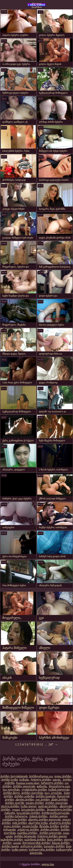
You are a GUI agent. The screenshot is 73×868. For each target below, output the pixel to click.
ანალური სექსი (38, 823)
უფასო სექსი (30, 826)
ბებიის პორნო (39, 816)
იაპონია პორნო (28, 833)
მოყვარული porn (59, 786)
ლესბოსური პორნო (34, 790)
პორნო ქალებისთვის (14, 776)
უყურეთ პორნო (48, 806)
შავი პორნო (55, 840)
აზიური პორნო (25, 800)
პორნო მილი (12, 793)
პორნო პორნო (50, 830)
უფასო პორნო (35, 803)
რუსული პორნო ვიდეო (52, 836)
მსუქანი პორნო (49, 826)
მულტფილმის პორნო (36, 843)
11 (42, 744)
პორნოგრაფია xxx (41, 776)
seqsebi (17, 843)
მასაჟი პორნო (61, 843)
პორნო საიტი (10, 846)
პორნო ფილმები (32, 793)
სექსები (24, 780)
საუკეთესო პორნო (33, 810)
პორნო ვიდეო (59, 816)
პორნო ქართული (16, 816)
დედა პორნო (63, 776)
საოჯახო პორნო (54, 846)
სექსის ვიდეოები (59, 790)
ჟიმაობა (42, 786)
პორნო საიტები (46, 796)
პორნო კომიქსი (24, 796)
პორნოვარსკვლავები (55, 813)
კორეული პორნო (31, 846)
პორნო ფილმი (15, 803)
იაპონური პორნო (12, 840)
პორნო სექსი (10, 780)
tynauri (16, 810)
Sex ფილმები (11, 790)
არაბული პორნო (60, 823)
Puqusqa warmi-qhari (28, 783)
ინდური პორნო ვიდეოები (45, 820)
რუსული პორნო (41, 780)
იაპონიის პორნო (35, 840)
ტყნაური (10, 813)
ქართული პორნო (52, 783)
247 (51, 744)
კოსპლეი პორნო (28, 830)
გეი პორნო (43, 800)
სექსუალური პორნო (42, 850)
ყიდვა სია (48, 864)
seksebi (57, 780)
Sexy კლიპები (54, 793)
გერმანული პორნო (15, 820)
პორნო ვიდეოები (24, 786)
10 (38, 744)
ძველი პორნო (36, 5)
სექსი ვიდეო (29, 806)
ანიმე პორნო (59, 800)
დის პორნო (20, 823)
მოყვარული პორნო (60, 810)
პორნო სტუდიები (25, 836)
